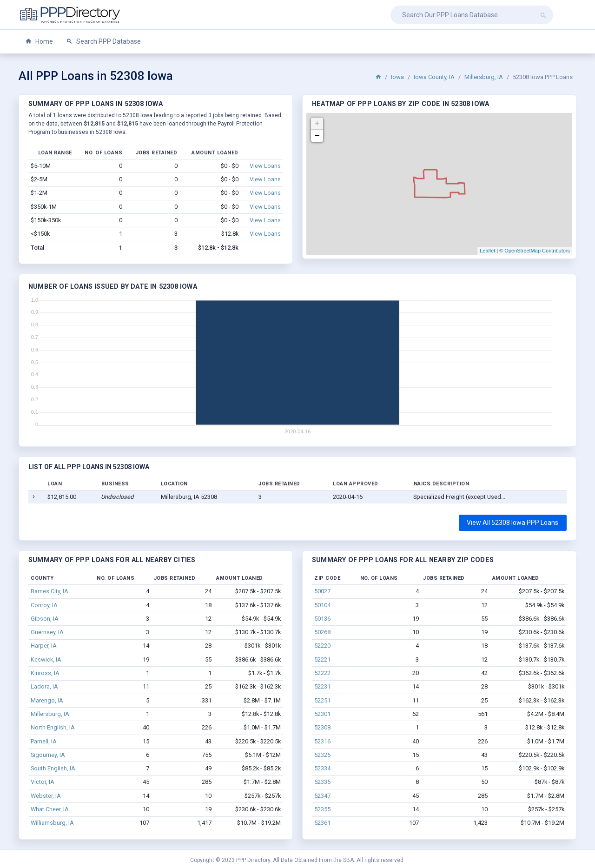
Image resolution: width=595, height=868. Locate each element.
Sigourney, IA (48, 755)
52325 (322, 755)
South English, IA (53, 768)
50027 (322, 591)
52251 (322, 700)
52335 (322, 782)
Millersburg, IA (484, 77)
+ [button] (317, 124)
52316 (322, 741)
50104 (322, 605)
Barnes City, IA (50, 591)
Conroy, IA (44, 605)
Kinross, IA (45, 673)
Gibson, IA (45, 619)
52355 (322, 809)
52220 (322, 646)
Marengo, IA (47, 700)
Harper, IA (44, 646)
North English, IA (53, 727)
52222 (322, 673)
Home (39, 42)
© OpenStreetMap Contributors (535, 251)
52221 (322, 659)
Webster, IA (46, 796)
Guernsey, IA (47, 632)
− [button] (317, 136)
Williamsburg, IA (52, 823)
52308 (322, 727)
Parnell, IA (44, 741)
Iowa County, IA (434, 77)
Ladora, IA (44, 686)
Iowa (397, 77)
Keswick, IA (46, 659)
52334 (322, 768)
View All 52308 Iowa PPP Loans (512, 523)
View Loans (265, 166)
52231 (322, 686)
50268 (322, 632)
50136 (322, 619)
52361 (322, 823)
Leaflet (487, 251)
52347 (322, 796)
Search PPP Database (103, 42)
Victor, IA (43, 782)
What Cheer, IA (50, 809)
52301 (322, 714)
